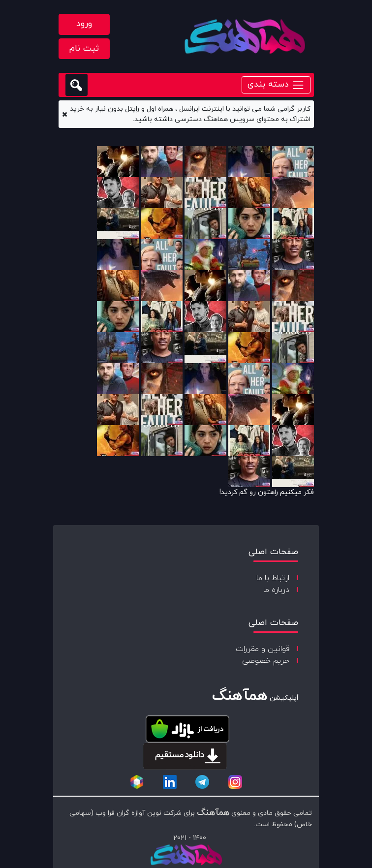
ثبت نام (84, 48)
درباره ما (276, 590)
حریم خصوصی (266, 661)
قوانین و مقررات (263, 649)
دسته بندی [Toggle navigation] (276, 84)
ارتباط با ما (273, 578)
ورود (84, 24)
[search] (77, 85)
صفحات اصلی (273, 552)
